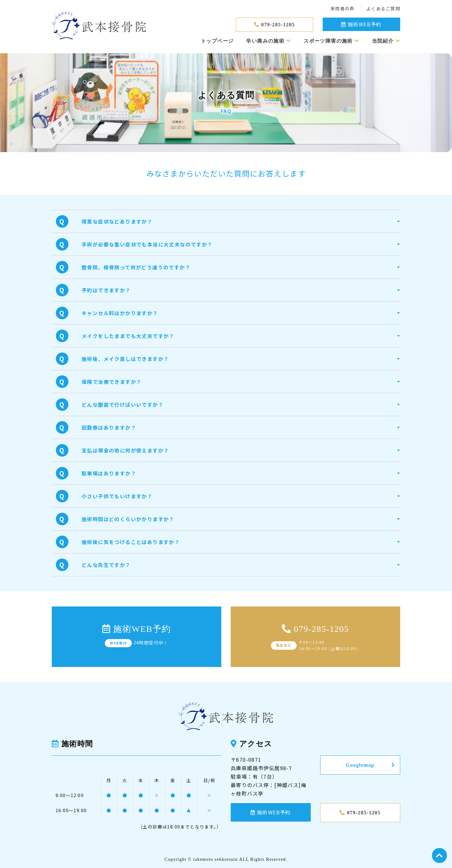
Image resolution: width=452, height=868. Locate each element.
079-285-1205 (274, 25)
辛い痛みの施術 (269, 41)
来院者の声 (343, 8)
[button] (241, 222)
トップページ (217, 41)
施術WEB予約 (361, 24)
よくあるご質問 (383, 8)
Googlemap (370, 765)
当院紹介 (386, 41)
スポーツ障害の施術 (331, 41)
